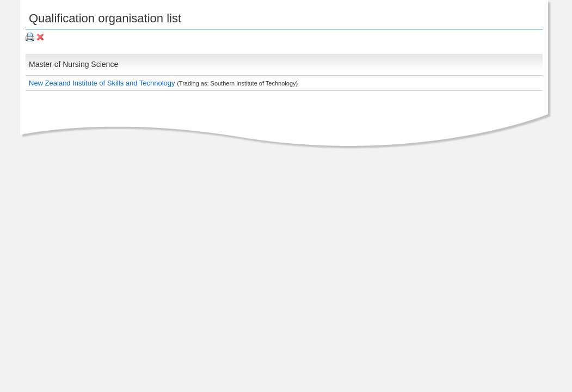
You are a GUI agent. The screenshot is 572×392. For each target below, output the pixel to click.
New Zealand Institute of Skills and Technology (103, 83)
